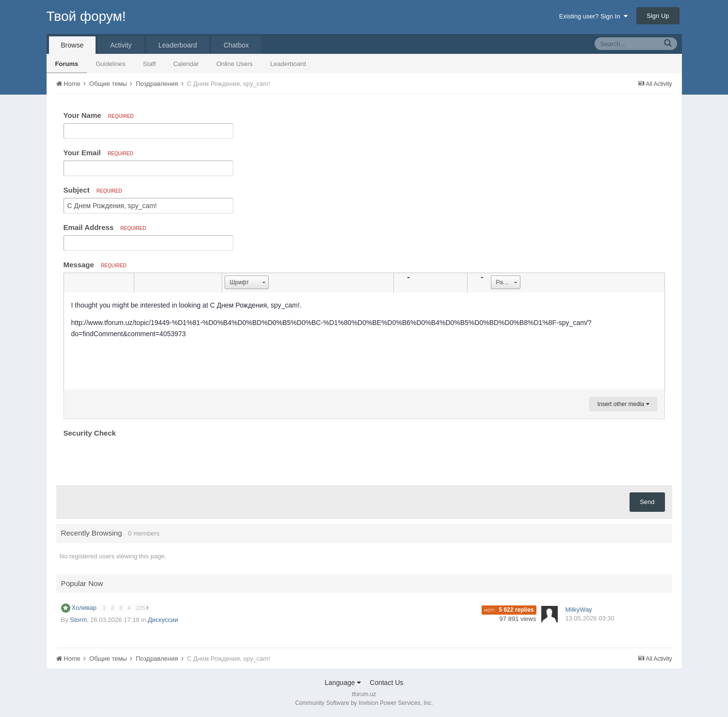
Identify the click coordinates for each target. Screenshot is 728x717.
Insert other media (623, 404)
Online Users (235, 64)
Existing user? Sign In (593, 16)
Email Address (105, 227)
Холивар (85, 608)
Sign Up (658, 16)
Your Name (99, 115)
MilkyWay (579, 610)
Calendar (186, 64)
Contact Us (386, 683)
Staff (150, 64)
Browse (73, 45)
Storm (78, 620)
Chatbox (236, 45)
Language (342, 683)
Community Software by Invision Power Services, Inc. (364, 703)
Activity (121, 45)
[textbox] (364, 341)
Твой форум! (86, 16)
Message (95, 265)
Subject (93, 190)
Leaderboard (288, 64)
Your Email (98, 153)
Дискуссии (163, 620)
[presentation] (137, 459)
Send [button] (647, 502)
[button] (73, 283)
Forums (67, 64)
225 (142, 608)
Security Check (90, 433)
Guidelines (110, 64)
